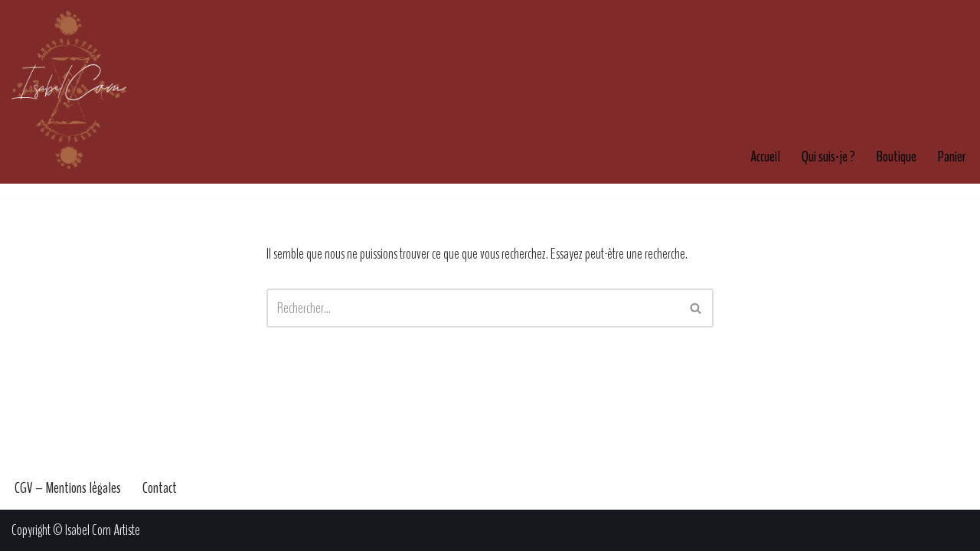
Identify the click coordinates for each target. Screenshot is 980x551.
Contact (160, 488)
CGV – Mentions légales (68, 488)
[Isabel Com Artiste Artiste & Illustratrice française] (69, 90)
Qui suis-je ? (828, 156)
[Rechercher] (473, 308)
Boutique (897, 156)
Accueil (765, 156)
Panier (952, 156)
